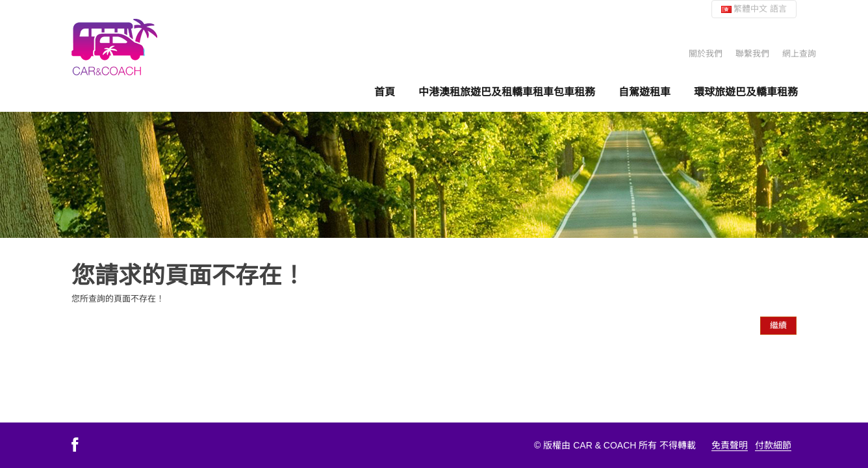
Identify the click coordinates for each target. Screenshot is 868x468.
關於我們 (706, 54)
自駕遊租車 (645, 92)
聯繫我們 (752, 54)
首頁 (385, 92)
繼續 (778, 325)
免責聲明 (730, 445)
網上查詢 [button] (799, 54)
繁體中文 (754, 9)
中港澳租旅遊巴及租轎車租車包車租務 (507, 92)
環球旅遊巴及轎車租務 (746, 92)
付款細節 (773, 445)
